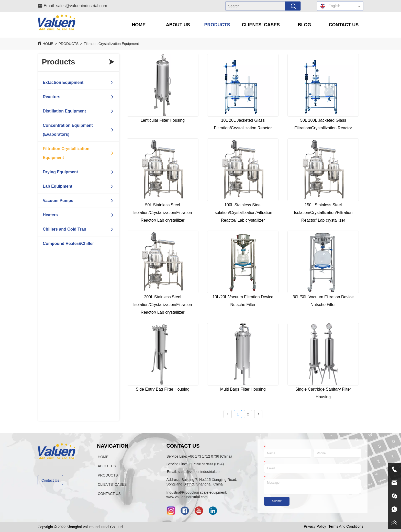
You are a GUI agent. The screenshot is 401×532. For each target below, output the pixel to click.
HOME (48, 44)
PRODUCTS (69, 44)
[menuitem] (178, 25)
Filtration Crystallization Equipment (111, 44)
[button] (178, 25)
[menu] (241, 25)
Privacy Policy (315, 526)
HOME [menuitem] (139, 25)
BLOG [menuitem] (305, 25)
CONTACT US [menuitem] (344, 25)
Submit (277, 501)
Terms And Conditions (346, 526)
